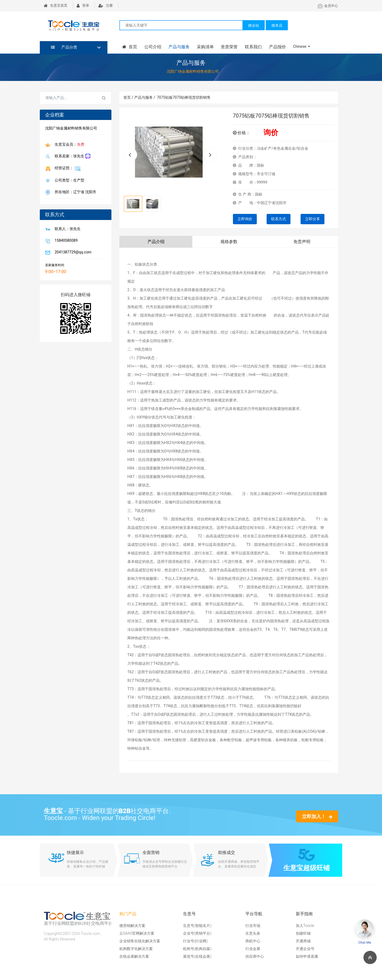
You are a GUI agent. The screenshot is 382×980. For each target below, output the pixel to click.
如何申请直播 (307, 956)
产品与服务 (178, 47)
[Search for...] (68, 98)
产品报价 (276, 47)
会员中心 (328, 6)
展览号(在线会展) (197, 956)
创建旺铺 (303, 933)
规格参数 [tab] (229, 242)
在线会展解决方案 (134, 956)
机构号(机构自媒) (197, 949)
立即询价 (245, 219)
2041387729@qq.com (72, 253)
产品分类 (64, 47)
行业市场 (253, 926)
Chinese (298, 46)
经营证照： (67, 169)
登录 (83, 5)
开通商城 (303, 941)
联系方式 (279, 219)
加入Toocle (305, 926)
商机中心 (253, 941)
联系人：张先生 (67, 229)
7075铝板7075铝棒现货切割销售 (184, 97)
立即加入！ (317, 816)
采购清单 (204, 47)
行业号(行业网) (195, 941)
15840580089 (65, 241)
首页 (129, 47)
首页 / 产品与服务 (139, 97)
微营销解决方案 (132, 926)
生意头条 (253, 933)
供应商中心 (255, 956)
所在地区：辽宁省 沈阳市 (74, 192)
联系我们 (252, 47)
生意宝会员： (68, 145)
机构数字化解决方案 (136, 949)
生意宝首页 (56, 5)
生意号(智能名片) (197, 926)
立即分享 (312, 219)
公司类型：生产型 (68, 181)
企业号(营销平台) (197, 933)
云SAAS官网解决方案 (137, 933)
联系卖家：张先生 (71, 156)
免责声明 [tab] (302, 242)
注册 (106, 5)
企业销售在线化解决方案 (140, 941)
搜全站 (254, 25)
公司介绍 (152, 47)
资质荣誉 (228, 47)
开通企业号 (305, 949)
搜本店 (277, 25)
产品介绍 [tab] (156, 242)
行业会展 (253, 949)
